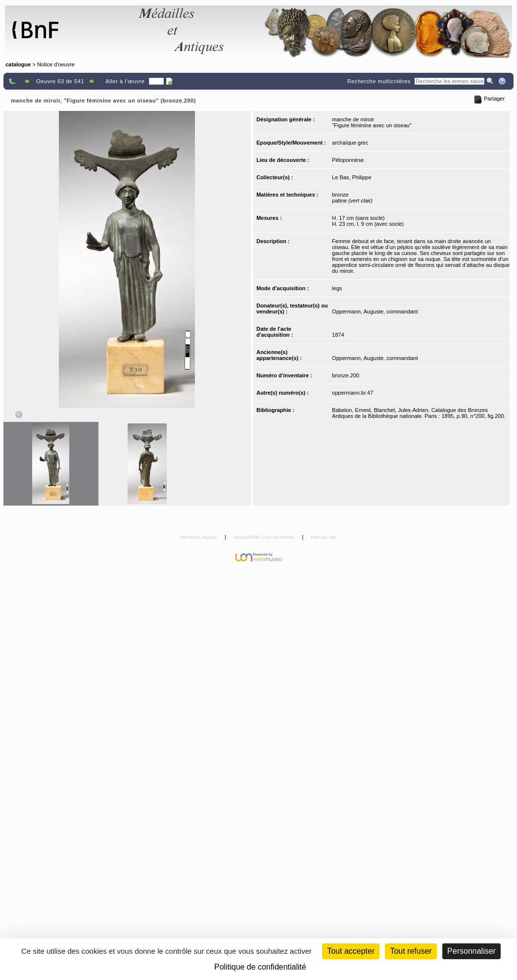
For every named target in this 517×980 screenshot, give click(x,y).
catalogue (18, 64)
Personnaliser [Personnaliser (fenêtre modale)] (471, 951)
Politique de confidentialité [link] (260, 967)
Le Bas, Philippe (352, 177)
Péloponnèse (348, 160)
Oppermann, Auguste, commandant (375, 311)
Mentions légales (200, 537)
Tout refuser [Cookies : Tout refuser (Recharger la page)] (411, 951)
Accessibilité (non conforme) (265, 537)
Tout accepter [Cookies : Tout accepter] (351, 951)
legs (337, 288)
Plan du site (324, 537)
